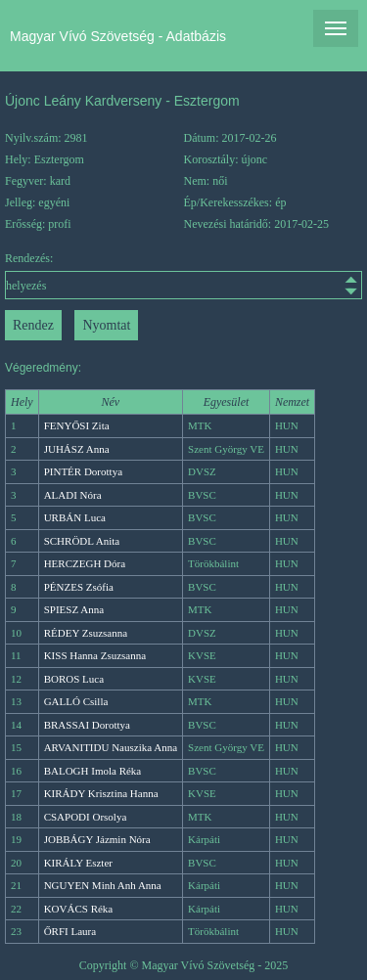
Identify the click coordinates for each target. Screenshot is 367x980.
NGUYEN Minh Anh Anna (103, 885)
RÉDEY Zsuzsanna (86, 633)
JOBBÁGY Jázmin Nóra (97, 839)
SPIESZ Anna (74, 609)
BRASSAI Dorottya (87, 725)
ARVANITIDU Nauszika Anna (111, 747)
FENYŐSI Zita (77, 425)
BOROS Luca (74, 679)
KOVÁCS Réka (79, 909)
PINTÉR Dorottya (83, 471)
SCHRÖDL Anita (82, 541)
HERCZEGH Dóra (85, 563)
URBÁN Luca (75, 517)
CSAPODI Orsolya (86, 817)
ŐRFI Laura (70, 931)
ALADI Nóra (73, 495)
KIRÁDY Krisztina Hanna (101, 793)
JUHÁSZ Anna (77, 449)
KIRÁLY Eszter (78, 863)
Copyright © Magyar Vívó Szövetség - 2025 (184, 965)
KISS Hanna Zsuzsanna (95, 655)
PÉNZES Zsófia (79, 587)
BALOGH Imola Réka (93, 771)
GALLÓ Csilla (76, 701)
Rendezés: (183, 275)
